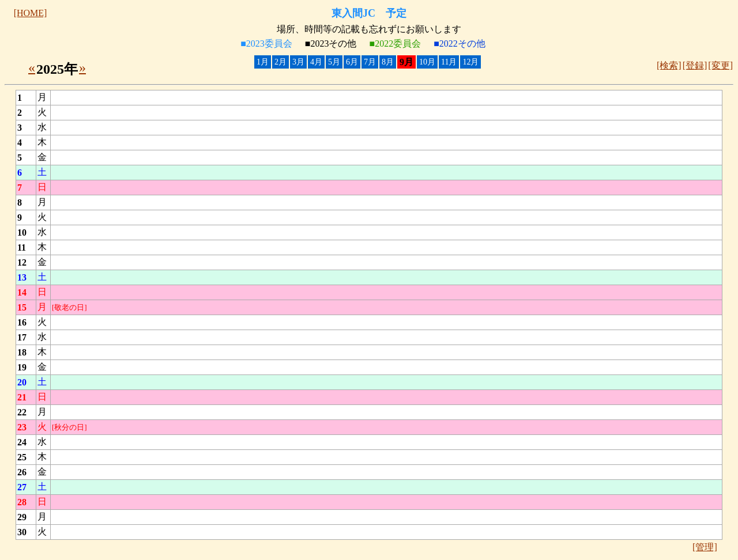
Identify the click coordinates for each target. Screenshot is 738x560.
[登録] (695, 65)
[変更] (720, 65)
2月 (280, 62)
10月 (427, 62)
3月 (298, 62)
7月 (370, 62)
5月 (334, 62)
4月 (316, 62)
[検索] (669, 65)
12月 (470, 62)
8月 (388, 62)
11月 (449, 62)
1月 (263, 62)
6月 (352, 62)
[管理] (705, 547)
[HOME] (31, 13)
